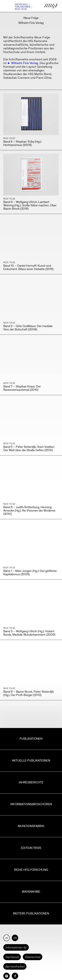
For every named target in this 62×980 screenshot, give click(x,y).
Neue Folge (21, 9)
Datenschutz (33, 957)
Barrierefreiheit (15, 966)
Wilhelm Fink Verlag (25, 63)
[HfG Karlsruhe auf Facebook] (15, 976)
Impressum (12, 957)
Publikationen (23, 7)
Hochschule (21, 4)
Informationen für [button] (16, 947)
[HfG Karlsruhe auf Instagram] (7, 976)
